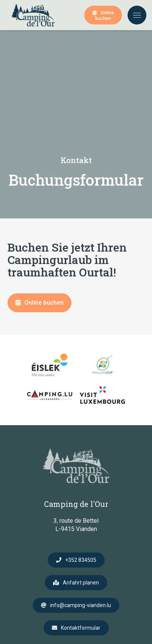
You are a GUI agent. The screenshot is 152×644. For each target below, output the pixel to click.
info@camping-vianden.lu (81, 605)
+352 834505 (81, 560)
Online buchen (105, 16)
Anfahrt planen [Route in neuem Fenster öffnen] (81, 583)
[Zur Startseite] (33, 15)
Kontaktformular (81, 628)
